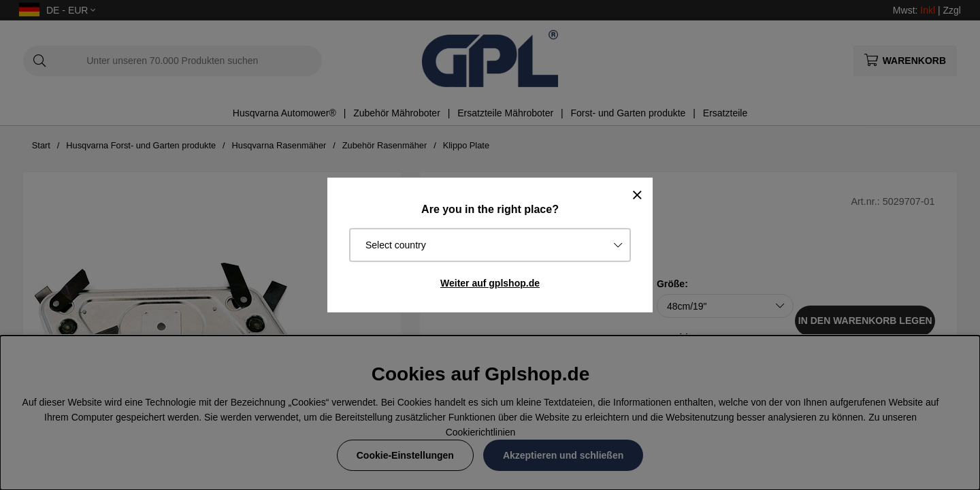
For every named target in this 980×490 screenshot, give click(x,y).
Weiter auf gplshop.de (490, 283)
